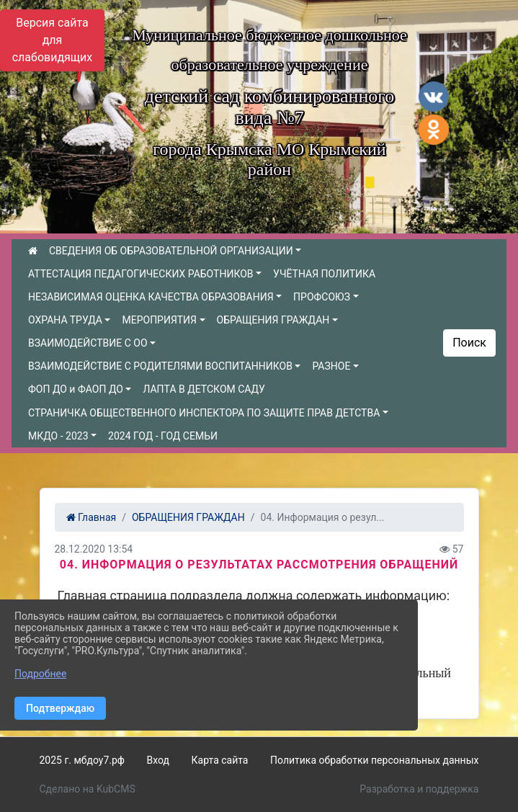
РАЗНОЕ (331, 366)
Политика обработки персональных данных (374, 760)
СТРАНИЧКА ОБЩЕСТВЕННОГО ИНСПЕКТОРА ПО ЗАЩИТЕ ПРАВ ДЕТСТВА (204, 413)
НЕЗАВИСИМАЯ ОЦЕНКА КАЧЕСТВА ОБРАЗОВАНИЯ (151, 297)
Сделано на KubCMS (88, 789)
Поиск (469, 343)
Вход (158, 760)
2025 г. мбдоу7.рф (82, 760)
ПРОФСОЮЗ (322, 297)
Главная (91, 517)
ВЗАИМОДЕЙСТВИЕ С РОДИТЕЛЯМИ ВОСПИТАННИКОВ (160, 366)
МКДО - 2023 (58, 436)
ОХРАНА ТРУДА (65, 320)
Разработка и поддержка (419, 789)
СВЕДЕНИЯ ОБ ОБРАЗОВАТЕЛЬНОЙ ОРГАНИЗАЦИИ (171, 251)
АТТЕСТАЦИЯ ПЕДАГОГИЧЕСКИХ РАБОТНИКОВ (141, 274)
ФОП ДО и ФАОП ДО (76, 389)
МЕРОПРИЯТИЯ (159, 320)
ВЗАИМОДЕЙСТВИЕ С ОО (88, 343)
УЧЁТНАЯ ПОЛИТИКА (324, 274)
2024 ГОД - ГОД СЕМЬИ (163, 436)
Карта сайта (220, 760)
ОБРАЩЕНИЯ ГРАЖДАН (273, 320)
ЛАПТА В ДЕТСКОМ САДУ (204, 389)
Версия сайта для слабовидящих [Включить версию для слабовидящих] (53, 40)
